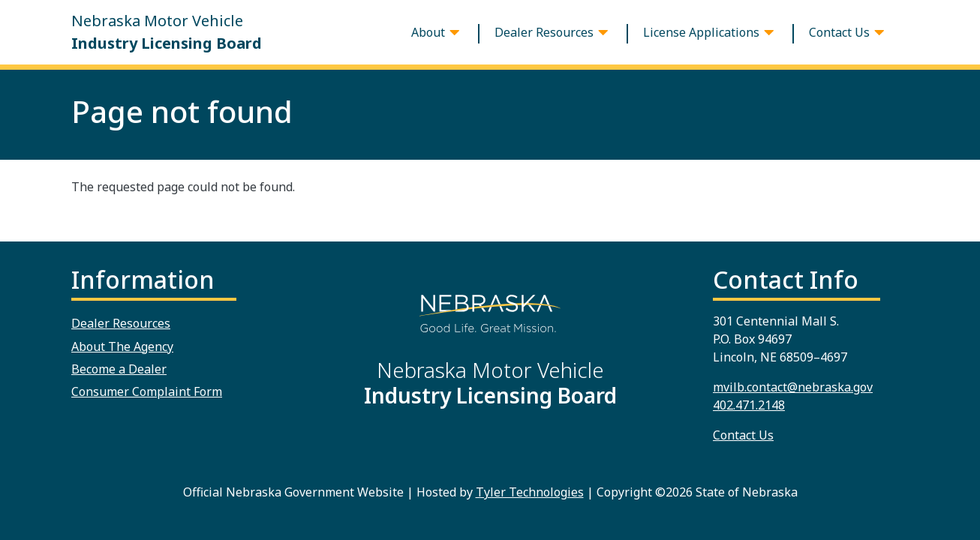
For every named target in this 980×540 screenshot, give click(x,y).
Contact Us (743, 435)
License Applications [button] (701, 32)
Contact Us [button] (839, 32)
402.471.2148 (749, 405)
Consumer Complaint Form (147, 391)
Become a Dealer (119, 369)
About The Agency (122, 346)
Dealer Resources (121, 323)
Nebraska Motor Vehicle (167, 33)
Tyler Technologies (530, 492)
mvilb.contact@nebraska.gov (793, 387)
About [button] (428, 32)
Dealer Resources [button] (544, 32)
